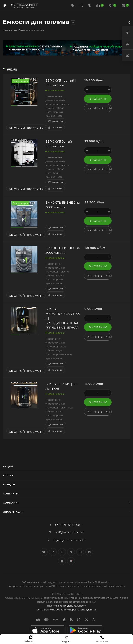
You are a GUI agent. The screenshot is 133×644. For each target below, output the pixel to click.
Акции (8, 466)
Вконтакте (44, 552)
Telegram (71, 552)
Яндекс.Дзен (62, 561)
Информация (13, 512)
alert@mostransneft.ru (69, 532)
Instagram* (62, 552)
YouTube (80, 552)
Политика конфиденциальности (67, 606)
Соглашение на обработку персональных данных (66, 610)
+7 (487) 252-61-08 (67, 525)
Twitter (53, 552)
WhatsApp (89, 552)
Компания (11, 503)
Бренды (9, 484)
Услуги (8, 475)
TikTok (71, 561)
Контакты (11, 494)
